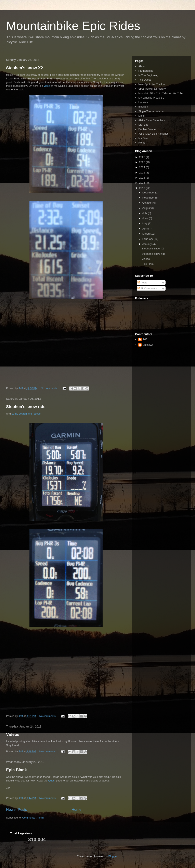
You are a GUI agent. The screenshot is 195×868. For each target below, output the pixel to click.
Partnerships (146, 71)
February (148, 239)
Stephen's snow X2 (24, 68)
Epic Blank (16, 770)
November (149, 198)
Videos (13, 734)
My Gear (143, 138)
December (149, 193)
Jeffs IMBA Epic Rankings (153, 134)
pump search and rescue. (26, 414)
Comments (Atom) (33, 818)
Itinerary (143, 107)
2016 (142, 173)
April (145, 229)
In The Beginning (148, 75)
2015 (142, 178)
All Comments (147, 288)
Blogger (113, 856)
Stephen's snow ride (26, 407)
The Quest (145, 80)
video (47, 86)
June (146, 218)
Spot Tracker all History (152, 89)
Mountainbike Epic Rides (73, 26)
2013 (142, 188)
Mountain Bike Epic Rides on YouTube (161, 93)
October (147, 203)
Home (76, 810)
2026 (142, 157)
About (142, 66)
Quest (52, 781)
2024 (142, 167)
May (145, 223)
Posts (142, 283)
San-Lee (143, 125)
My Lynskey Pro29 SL (151, 98)
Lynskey (143, 102)
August (147, 208)
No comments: (50, 388)
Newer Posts (17, 810)
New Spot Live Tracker (152, 84)
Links (141, 116)
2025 (142, 162)
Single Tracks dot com (151, 111)
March (146, 234)
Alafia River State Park (152, 120)
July (145, 213)
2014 (142, 183)
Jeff (145, 339)
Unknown (148, 345)
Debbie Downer (147, 129)
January (147, 244)
